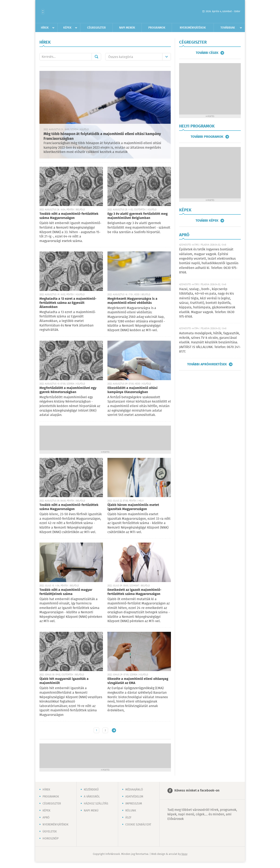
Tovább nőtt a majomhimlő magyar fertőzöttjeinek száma (66, 592)
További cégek (207, 53)
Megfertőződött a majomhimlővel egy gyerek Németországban (68, 390)
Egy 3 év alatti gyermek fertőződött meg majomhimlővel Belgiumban (138, 216)
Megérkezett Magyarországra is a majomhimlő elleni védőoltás (132, 301)
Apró (46, 818)
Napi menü (91, 811)
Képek (67, 28)
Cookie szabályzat (138, 825)
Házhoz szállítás (96, 804)
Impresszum (134, 804)
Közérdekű (91, 790)
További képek (207, 221)
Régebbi (114, 730)
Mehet (96, 57)
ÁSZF (128, 818)
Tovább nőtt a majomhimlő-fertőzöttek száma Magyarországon (69, 216)
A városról (92, 797)
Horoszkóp (51, 839)
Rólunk (131, 811)
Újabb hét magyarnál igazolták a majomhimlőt (64, 681)
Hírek (45, 28)
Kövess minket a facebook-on (197, 791)
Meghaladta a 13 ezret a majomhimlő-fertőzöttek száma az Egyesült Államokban (68, 303)
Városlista (43, 12)
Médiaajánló (134, 790)
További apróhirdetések (207, 364)
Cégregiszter (96, 28)
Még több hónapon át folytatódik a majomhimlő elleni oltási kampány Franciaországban (102, 136)
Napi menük (127, 28)
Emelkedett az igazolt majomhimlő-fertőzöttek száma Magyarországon (134, 592)
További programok (207, 137)
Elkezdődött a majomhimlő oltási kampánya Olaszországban (133, 390)
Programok (157, 28)
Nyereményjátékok (193, 28)
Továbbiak (228, 28)
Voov (184, 854)
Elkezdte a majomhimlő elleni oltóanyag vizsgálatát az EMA (138, 681)
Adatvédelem (134, 797)
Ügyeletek (50, 832)
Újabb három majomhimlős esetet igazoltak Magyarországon (133, 507)
